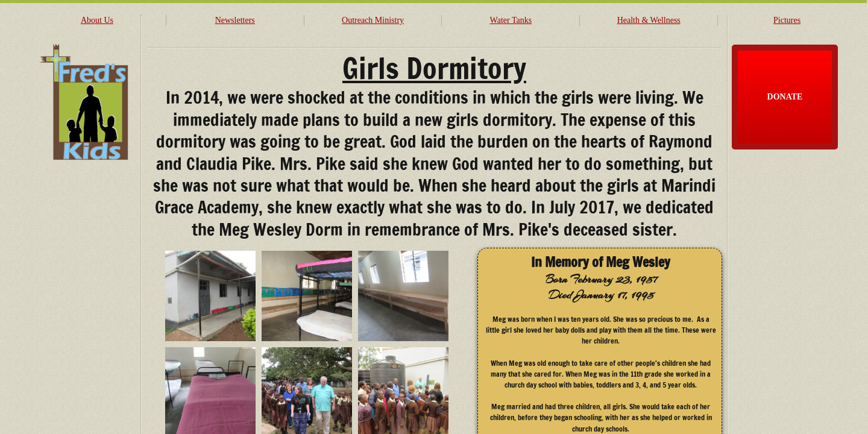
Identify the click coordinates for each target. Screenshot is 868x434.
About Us (97, 20)
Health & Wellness (649, 20)
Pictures (787, 20)
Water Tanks (511, 20)
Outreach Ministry (373, 20)
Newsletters (235, 20)
